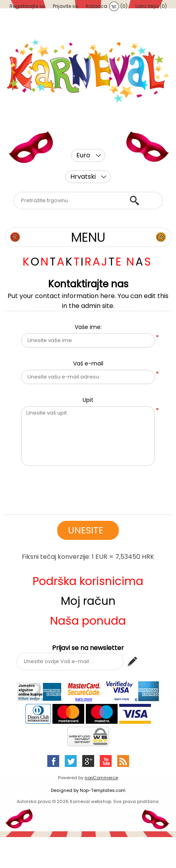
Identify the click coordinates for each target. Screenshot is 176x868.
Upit (88, 400)
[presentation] (88, 487)
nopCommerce (101, 778)
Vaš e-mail (88, 363)
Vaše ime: (88, 327)
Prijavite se (65, 6)
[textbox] (70, 201)
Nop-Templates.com (103, 790)
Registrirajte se (27, 6)
